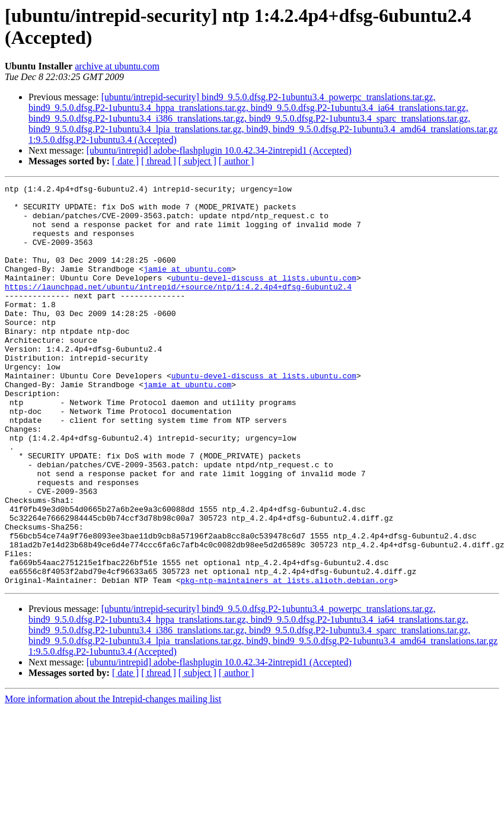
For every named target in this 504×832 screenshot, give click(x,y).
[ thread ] (159, 161)
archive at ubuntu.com (117, 66)
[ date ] (125, 161)
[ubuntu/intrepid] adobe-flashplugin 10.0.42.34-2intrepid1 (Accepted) (219, 150)
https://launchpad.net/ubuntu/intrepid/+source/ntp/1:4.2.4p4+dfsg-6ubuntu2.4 (178, 308)
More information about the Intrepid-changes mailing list (113, 779)
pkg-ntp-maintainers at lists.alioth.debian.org (287, 660)
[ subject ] (197, 161)
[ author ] (237, 161)
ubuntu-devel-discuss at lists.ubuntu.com (264, 297)
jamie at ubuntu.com (187, 286)
